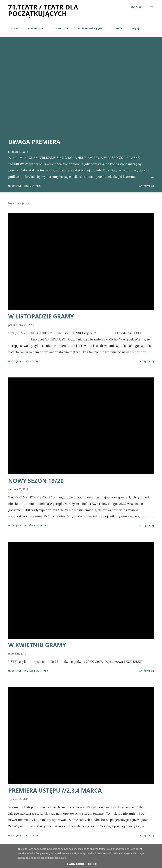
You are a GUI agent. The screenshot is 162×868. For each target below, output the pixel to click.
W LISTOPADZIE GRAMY (41, 316)
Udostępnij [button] (15, 186)
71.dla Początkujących (90, 28)
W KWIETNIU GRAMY (37, 645)
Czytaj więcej (146, 186)
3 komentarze (33, 186)
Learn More (75, 864)
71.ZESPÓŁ (117, 28)
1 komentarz (32, 361)
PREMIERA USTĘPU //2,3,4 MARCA (55, 790)
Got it (93, 864)
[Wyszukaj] (137, 7)
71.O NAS (13, 28)
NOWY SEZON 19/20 (36, 481)
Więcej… (136, 28)
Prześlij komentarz (36, 526)
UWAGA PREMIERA (34, 142)
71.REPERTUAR (36, 28)
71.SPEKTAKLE (61, 28)
